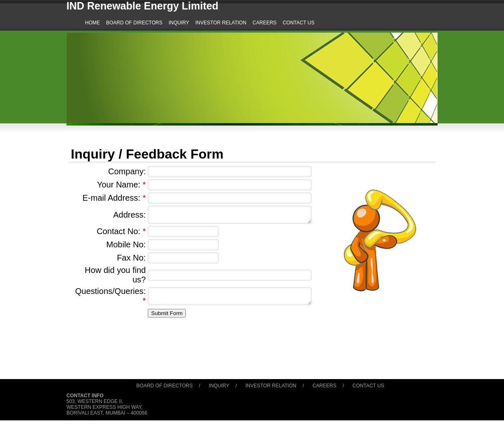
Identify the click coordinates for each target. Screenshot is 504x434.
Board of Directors (164, 386)
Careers (324, 386)
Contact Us (368, 386)
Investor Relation (271, 386)
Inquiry (219, 386)
